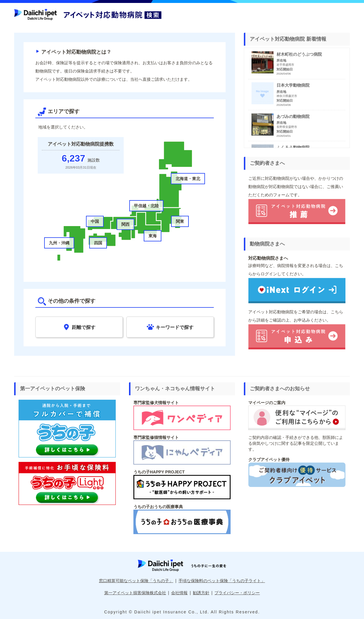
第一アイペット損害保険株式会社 (135, 593)
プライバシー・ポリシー (237, 593)
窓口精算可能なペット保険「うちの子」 (136, 581)
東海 (153, 236)
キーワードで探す (170, 327)
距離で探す (79, 327)
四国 (98, 243)
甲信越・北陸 (146, 206)
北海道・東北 (188, 179)
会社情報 (179, 593)
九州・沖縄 (59, 243)
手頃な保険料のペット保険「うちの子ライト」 (222, 581)
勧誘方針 (201, 593)
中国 (95, 221)
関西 (125, 224)
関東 (180, 221)
